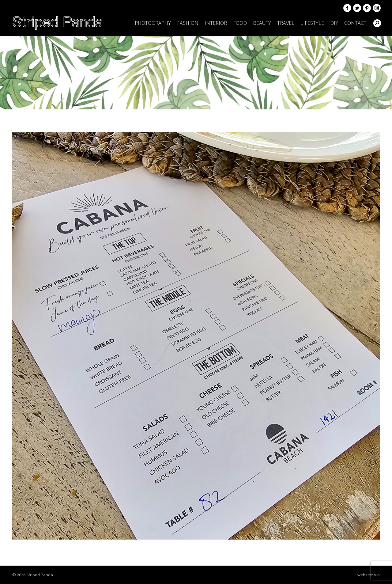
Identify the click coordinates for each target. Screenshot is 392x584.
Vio (377, 575)
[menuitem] (153, 23)
